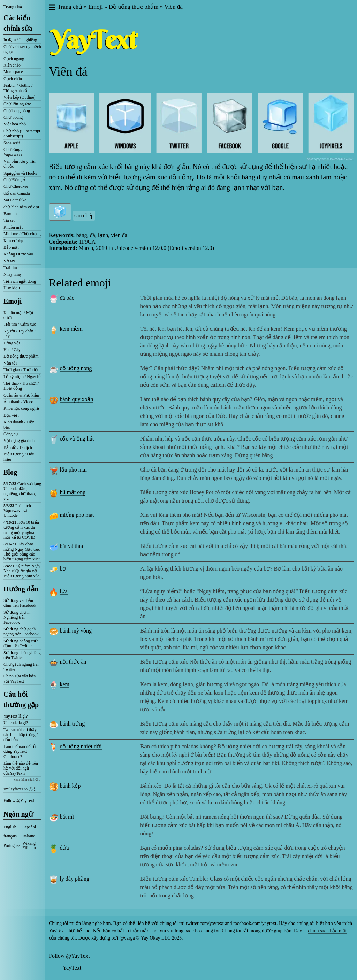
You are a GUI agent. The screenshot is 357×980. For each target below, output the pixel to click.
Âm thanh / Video (18, 402)
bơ (63, 569)
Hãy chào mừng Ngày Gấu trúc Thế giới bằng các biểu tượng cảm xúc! (22, 552)
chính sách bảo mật (327, 931)
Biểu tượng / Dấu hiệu (19, 457)
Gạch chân (13, 79)
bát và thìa (71, 546)
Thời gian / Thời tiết (21, 370)
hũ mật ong (73, 492)
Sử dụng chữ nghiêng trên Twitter (22, 655)
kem (64, 684)
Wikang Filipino (29, 845)
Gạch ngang (14, 59)
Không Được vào (18, 254)
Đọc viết (11, 415)
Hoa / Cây (12, 350)
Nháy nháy (13, 274)
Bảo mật (11, 247)
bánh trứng (72, 724)
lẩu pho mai (73, 470)
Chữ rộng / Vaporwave (13, 152)
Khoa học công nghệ (21, 408)
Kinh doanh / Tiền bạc (19, 424)
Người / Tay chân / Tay (20, 334)
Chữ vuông (13, 117)
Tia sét (9, 220)
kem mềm (71, 329)
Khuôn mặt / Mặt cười (18, 315)
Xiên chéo (12, 65)
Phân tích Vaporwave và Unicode (17, 511)
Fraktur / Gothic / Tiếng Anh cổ (18, 88)
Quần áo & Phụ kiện (21, 395)
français (10, 836)
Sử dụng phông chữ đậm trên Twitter (21, 643)
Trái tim (10, 268)
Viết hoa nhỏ (15, 124)
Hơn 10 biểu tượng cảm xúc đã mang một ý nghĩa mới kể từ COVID (21, 530)
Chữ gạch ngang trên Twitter (21, 667)
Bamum (10, 214)
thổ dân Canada (17, 193)
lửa (64, 591)
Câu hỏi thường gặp (21, 699)
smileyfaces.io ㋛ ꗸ (20, 789)
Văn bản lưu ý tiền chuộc (20, 164)
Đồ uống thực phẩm (21, 356)
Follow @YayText (19, 801)
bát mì (67, 817)
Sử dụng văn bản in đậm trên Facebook (20, 603)
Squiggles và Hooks (20, 173)
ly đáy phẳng (74, 879)
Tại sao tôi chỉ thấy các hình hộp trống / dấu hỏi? (21, 735)
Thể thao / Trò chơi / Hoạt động (21, 386)
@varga (127, 938)
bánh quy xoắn (76, 399)
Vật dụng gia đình (19, 441)
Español (29, 827)
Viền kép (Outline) (20, 97)
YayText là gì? (16, 716)
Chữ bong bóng (17, 111)
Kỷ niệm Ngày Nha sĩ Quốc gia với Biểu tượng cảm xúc (22, 571)
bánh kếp (70, 786)
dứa (64, 848)
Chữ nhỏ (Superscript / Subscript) (22, 133)
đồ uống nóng (76, 368)
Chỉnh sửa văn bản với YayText (20, 679)
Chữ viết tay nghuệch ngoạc (22, 49)
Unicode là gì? (16, 723)
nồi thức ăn (73, 662)
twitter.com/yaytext (205, 923)
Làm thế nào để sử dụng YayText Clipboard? (20, 752)
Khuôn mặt (13, 227)
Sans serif (12, 143)
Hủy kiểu (12, 288)
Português (12, 845)
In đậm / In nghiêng (20, 40)
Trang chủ (13, 7)
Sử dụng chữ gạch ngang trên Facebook (21, 631)
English (10, 827)
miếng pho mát (77, 515)
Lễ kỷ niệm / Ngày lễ (22, 377)
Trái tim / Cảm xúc (20, 324)
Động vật (12, 343)
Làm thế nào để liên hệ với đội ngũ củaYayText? (21, 768)
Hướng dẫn (21, 589)
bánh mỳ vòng (76, 631)
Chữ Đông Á (14, 180)
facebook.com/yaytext (255, 923)
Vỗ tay (9, 261)
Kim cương (13, 241)
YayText (72, 968)
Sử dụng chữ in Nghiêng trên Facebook (17, 617)
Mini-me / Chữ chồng (22, 234)
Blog (10, 472)
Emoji (13, 301)
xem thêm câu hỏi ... (28, 779)
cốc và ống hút (77, 439)
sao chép (84, 216)
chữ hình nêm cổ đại (21, 207)
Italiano (29, 836)
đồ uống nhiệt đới (81, 746)
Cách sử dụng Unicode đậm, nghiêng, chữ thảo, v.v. (22, 491)
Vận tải (10, 363)
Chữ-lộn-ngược (17, 104)
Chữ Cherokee (16, 186)
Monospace (13, 72)
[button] (52, 8)
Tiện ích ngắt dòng (20, 281)
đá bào (67, 298)
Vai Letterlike (15, 200)
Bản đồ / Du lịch (18, 447)
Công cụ (11, 434)
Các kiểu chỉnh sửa (18, 23)
